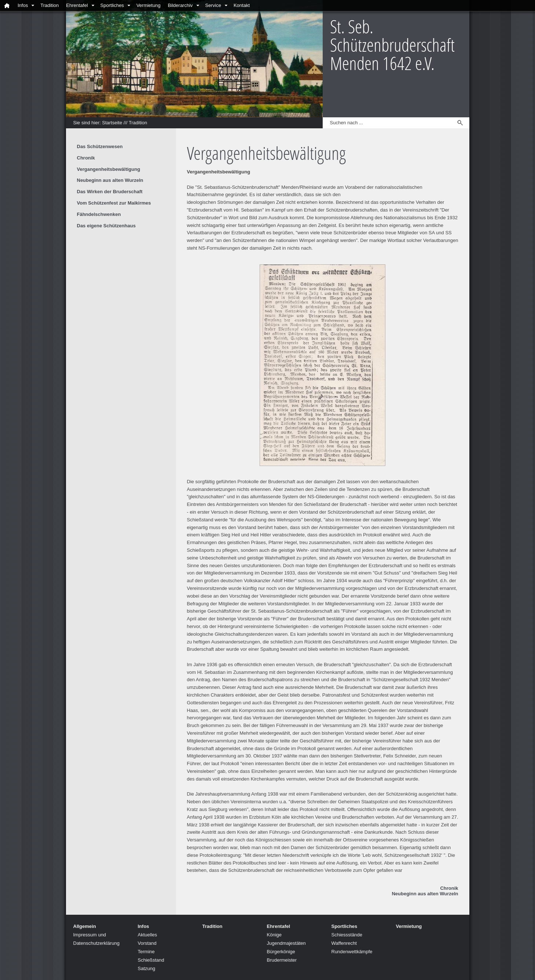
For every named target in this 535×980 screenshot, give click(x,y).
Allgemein (85, 926)
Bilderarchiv (180, 5)
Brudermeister (282, 960)
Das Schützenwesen (100, 146)
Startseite (112, 123)
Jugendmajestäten (286, 943)
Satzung (147, 968)
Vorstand (147, 943)
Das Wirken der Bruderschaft (110, 192)
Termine (146, 952)
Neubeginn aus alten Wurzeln (425, 894)
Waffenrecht (344, 943)
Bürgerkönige (281, 952)
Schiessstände (347, 935)
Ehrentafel (77, 5)
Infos (23, 5)
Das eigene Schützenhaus (106, 226)
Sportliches (112, 5)
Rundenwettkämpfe (352, 952)
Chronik (449, 888)
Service (213, 5)
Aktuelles (148, 935)
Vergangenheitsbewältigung (109, 169)
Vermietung (149, 5)
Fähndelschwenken (99, 214)
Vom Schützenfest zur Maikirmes (114, 203)
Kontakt (242, 5)
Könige (274, 935)
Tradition (50, 5)
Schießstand (151, 960)
